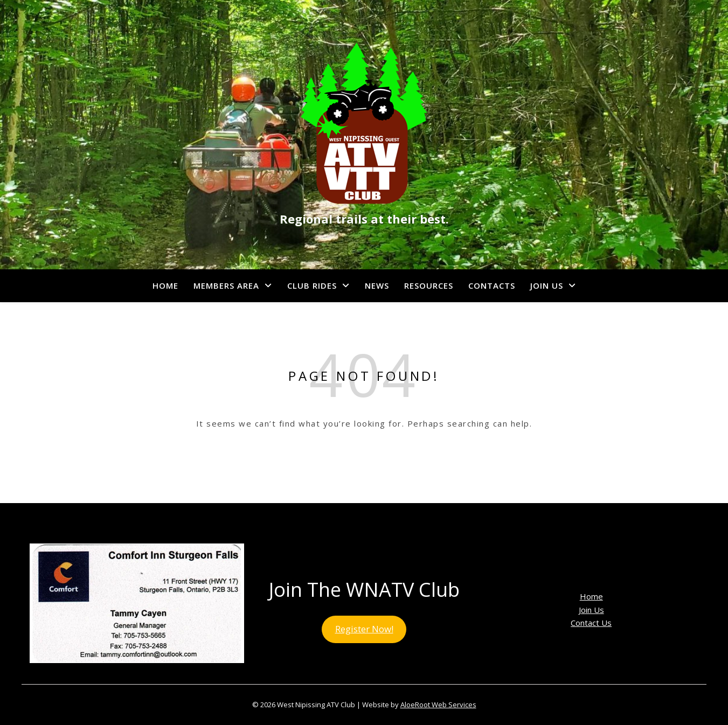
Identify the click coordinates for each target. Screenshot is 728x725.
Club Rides (312, 285)
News (377, 285)
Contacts (492, 285)
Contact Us (591, 623)
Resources (429, 285)
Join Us (547, 285)
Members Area (226, 285)
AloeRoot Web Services (438, 705)
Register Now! (364, 629)
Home (165, 285)
